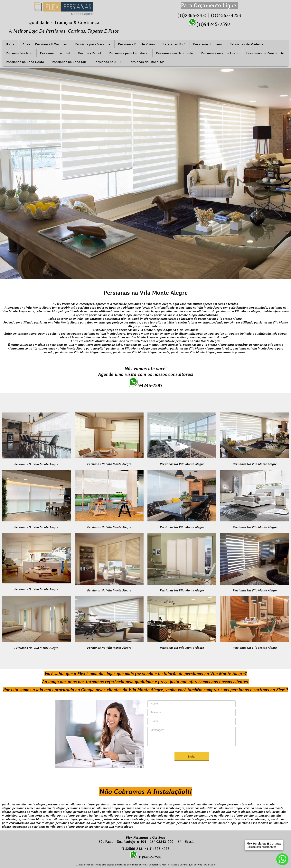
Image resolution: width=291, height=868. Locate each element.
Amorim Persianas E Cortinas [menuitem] (45, 44)
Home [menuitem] (10, 44)
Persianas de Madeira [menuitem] (246, 44)
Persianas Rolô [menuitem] (174, 44)
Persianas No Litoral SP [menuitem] (146, 62)
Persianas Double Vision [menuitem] (136, 44)
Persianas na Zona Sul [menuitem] (69, 62)
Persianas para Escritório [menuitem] (129, 53)
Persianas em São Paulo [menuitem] (175, 53)
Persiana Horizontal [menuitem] (55, 53)
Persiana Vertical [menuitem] (19, 53)
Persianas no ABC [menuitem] (107, 62)
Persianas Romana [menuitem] (208, 44)
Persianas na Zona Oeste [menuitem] (25, 62)
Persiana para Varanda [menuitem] (93, 44)
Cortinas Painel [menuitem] (89, 53)
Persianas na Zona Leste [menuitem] (220, 53)
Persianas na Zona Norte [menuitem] (265, 53)
